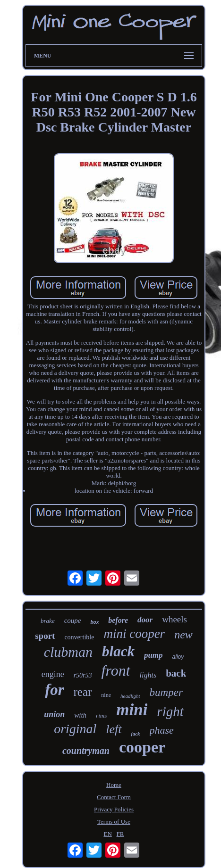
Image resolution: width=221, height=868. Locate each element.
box (94, 622)
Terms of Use (114, 822)
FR (120, 834)
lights (148, 675)
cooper (142, 747)
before (118, 620)
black (118, 651)
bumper (166, 692)
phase (162, 730)
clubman (68, 652)
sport (45, 636)
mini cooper (134, 634)
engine (53, 674)
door (145, 620)
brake (48, 621)
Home (114, 785)
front (116, 670)
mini (132, 710)
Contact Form (114, 797)
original (75, 729)
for (54, 690)
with (80, 715)
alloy (178, 657)
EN (107, 834)
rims (101, 715)
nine (106, 695)
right (170, 711)
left (114, 729)
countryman (86, 751)
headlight (130, 696)
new (183, 635)
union (54, 714)
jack (136, 734)
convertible (79, 637)
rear (82, 692)
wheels (174, 619)
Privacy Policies (114, 809)
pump (153, 655)
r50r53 (83, 675)
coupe (73, 620)
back (176, 673)
